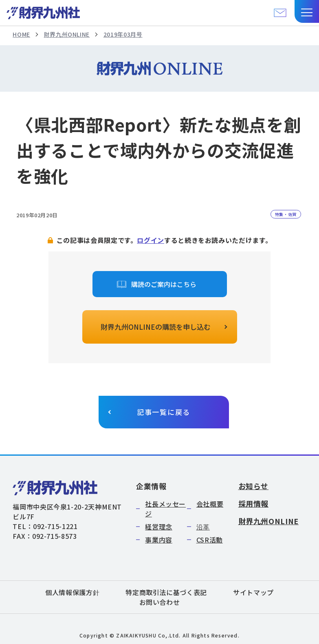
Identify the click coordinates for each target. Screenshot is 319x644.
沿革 (203, 527)
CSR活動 (210, 540)
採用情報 (254, 503)
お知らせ (254, 486)
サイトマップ (253, 592)
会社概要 (210, 504)
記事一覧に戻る (164, 412)
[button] (307, 11)
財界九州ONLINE (67, 34)
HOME (21, 34)
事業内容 (159, 540)
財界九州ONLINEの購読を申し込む (156, 327)
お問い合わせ (160, 602)
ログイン (151, 240)
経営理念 (159, 527)
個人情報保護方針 (72, 592)
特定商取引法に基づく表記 (166, 592)
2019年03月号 (123, 34)
